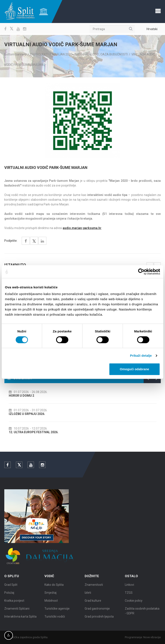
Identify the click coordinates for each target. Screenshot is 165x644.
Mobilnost (51, 602)
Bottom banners (15, 54)
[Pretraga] (112, 29)
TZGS (129, 594)
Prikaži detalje (141, 356)
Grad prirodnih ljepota (99, 618)
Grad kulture (93, 602)
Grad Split (11, 586)
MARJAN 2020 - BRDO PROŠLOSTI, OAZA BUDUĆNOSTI (90, 54)
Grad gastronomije (97, 610)
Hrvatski (152, 29)
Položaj (9, 594)
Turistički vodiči (55, 618)
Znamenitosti (94, 586)
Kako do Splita (54, 586)
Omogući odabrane (135, 369)
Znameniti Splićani (17, 610)
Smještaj (50, 594)
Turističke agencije (57, 610)
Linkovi (129, 586)
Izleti (88, 594)
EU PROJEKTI (39, 54)
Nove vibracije (154, 637)
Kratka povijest (14, 602)
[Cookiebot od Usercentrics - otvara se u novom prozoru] (141, 272)
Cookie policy (134, 602)
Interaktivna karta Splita (20, 618)
